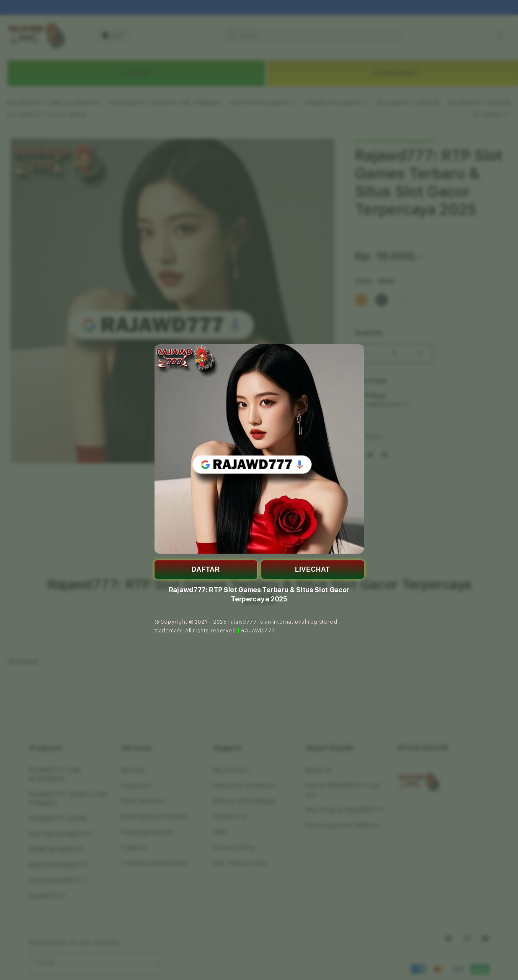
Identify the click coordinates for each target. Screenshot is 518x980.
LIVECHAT (312, 569)
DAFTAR (206, 569)
